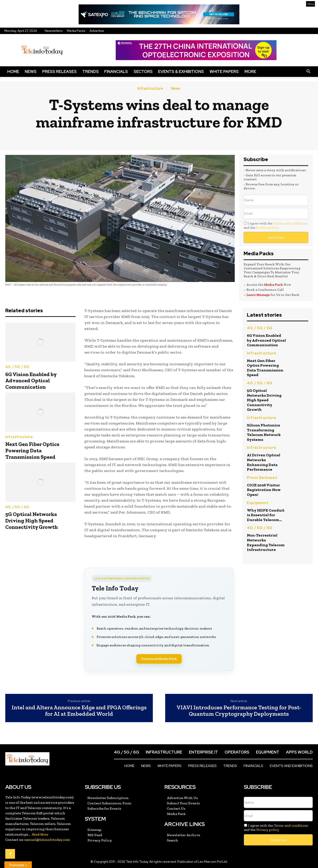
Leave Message (258, 295)
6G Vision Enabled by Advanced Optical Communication (31, 381)
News (31, 71)
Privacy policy (267, 227)
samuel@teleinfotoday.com (47, 840)
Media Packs (76, 31)
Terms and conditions (291, 223)
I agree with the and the (276, 225)
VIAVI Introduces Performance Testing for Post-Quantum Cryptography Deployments (239, 711)
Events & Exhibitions (181, 71)
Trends (91, 71)
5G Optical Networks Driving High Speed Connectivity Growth (32, 521)
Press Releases (59, 71)
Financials (116, 71)
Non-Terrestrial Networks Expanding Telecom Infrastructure (266, 542)
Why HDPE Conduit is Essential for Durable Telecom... (266, 515)
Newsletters (54, 31)
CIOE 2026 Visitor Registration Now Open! (264, 490)
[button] (308, 72)
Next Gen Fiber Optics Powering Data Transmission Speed (32, 450)
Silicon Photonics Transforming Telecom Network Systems (264, 432)
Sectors (143, 71)
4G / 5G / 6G (17, 367)
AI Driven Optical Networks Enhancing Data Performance (264, 462)
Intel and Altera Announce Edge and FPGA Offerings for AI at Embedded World (79, 711)
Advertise (97, 31)
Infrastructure (150, 89)
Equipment (258, 503)
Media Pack (274, 285)
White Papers (224, 71)
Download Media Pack (159, 659)
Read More (40, 835)
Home (13, 71)
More (250, 71)
